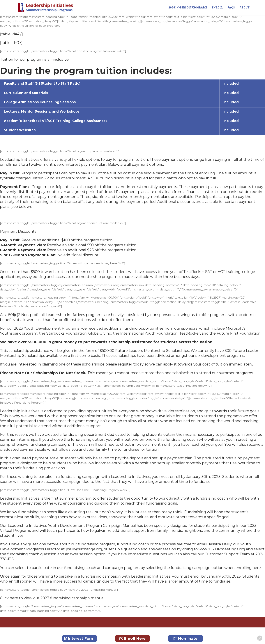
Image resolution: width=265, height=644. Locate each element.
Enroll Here (132, 638)
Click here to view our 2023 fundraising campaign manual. (53, 598)
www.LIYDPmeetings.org (222, 549)
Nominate (185, 638)
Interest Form (79, 638)
